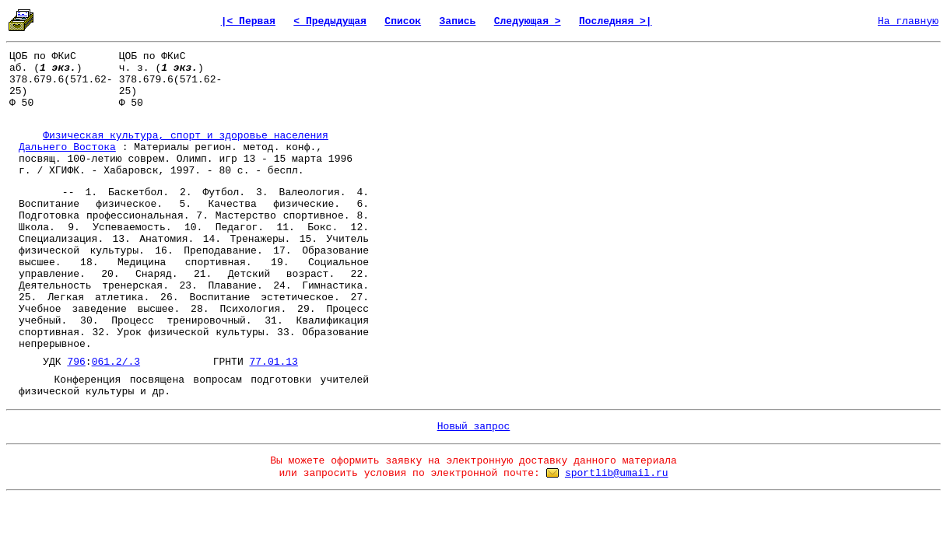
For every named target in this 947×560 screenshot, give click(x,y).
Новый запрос (474, 427)
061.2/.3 (116, 362)
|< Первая (248, 21)
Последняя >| (616, 21)
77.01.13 (274, 362)
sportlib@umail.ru (617, 473)
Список (403, 21)
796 (76, 362)
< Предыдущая (330, 21)
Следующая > (528, 21)
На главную (908, 21)
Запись (458, 21)
